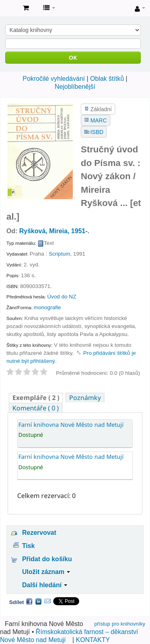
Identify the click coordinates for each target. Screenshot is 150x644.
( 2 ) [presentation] (36, 398)
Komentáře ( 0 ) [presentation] (36, 408)
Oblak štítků (107, 79)
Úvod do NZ (62, 297)
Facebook (29, 601)
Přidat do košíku (47, 559)
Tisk (28, 546)
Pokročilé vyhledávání (54, 79)
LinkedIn (38, 601)
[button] (26, 8)
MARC (99, 120)
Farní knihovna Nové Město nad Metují (8, 8)
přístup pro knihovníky (120, 624)
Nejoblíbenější (75, 87)
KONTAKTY (93, 640)
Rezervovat (39, 533)
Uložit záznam (46, 572)
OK (73, 57)
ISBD (97, 132)
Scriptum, (60, 254)
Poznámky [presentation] (85, 398)
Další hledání (45, 585)
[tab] (36, 398)
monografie (47, 307)
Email (48, 601)
